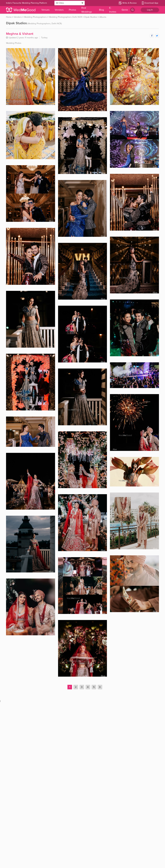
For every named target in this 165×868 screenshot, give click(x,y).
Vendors (59, 10)
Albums (103, 17)
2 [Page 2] (76, 687)
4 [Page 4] (88, 687)
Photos (72, 10)
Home (9, 17)
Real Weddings (87, 10)
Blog (101, 10)
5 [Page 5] (94, 687)
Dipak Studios (91, 17)
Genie (125, 10)
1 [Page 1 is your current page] (70, 687)
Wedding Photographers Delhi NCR (65, 17)
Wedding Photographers (35, 17)
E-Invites (113, 10)
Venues (45, 10)
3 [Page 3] (82, 687)
